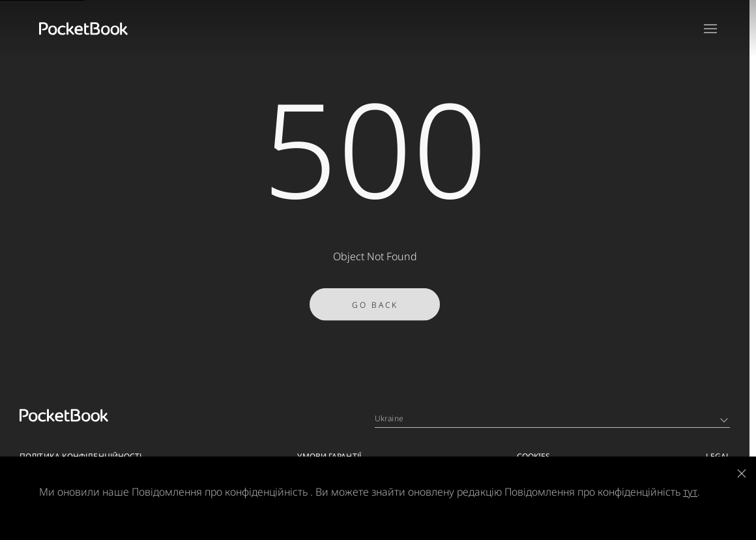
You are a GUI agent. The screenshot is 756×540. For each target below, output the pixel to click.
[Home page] (83, 29)
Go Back (375, 311)
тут (690, 492)
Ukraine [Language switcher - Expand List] (551, 418)
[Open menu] (710, 29)
